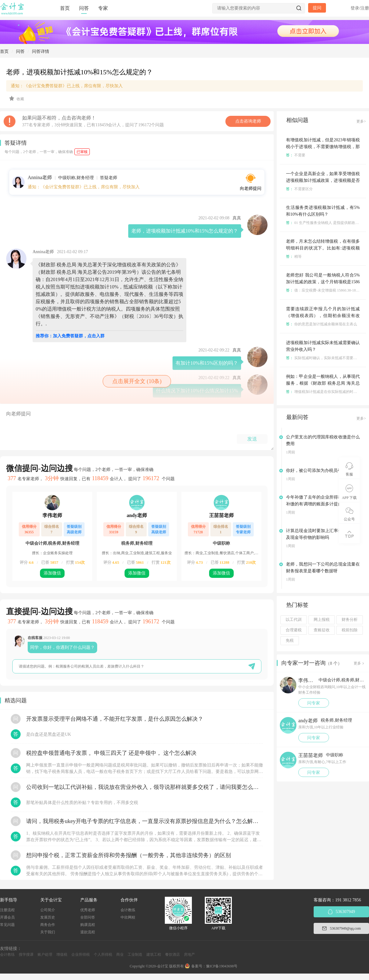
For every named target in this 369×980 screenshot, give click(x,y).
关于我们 (48, 932)
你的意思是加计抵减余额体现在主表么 (321, 324)
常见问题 (7, 925)
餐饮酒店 (173, 955)
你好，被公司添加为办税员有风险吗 (320, 470)
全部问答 (88, 917)
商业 (120, 955)
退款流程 (88, 932)
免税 (290, 641)
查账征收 (322, 630)
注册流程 (7, 910)
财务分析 (350, 620)
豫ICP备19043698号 (222, 966)
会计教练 (128, 910)
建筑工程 (154, 955)
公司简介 (48, 910)
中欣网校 (128, 917)
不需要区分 (299, 189)
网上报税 (322, 620)
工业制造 (135, 955)
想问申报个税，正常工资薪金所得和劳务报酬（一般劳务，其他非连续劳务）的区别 (129, 855)
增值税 (62, 955)
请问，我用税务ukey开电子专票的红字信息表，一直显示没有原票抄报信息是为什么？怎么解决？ (145, 821)
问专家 (314, 703)
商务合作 (48, 925)
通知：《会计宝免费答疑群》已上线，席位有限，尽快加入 (67, 86)
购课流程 (88, 925)
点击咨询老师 (248, 121)
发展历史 (48, 917)
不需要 (296, 155)
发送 (252, 439)
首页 (65, 8)
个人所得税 (103, 955)
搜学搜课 (26, 955)
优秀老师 (88, 910)
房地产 (189, 955)
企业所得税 (81, 955)
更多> (361, 121)
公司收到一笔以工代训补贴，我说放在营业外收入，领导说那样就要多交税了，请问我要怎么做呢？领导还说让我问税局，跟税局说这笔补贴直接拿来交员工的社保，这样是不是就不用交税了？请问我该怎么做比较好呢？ (145, 787)
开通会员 (7, 917)
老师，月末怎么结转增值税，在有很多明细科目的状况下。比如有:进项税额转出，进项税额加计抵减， (323, 248)
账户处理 (45, 955)
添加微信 (52, 573)
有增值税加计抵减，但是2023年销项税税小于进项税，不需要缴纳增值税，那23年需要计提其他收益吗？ (323, 147)
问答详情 (41, 51)
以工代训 (294, 620)
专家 (103, 8)
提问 (317, 8)
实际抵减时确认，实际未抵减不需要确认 (323, 358)
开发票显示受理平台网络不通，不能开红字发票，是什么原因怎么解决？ (115, 719)
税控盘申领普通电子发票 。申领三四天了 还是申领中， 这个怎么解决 (111, 753)
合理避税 (294, 630)
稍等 (294, 257)
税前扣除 (350, 630)
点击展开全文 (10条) (137, 381)
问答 (84, 8)
